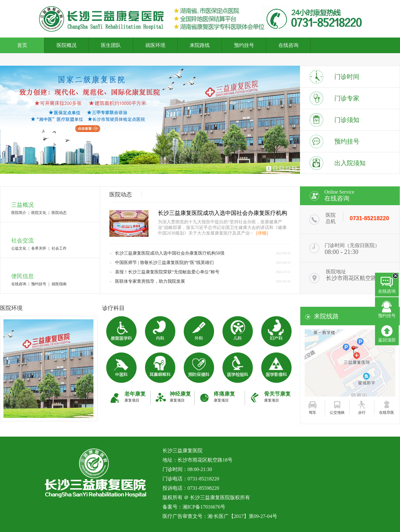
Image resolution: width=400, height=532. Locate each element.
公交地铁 (337, 413)
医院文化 (39, 213)
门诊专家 (347, 98)
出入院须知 (350, 163)
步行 (362, 413)
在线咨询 (288, 45)
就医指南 (59, 284)
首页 (22, 45)
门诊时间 (347, 77)
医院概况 (67, 45)
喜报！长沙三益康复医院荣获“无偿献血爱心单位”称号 (167, 272)
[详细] (262, 233)
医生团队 (111, 45)
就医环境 (155, 45)
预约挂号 (244, 45)
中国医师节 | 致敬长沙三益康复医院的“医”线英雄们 (164, 263)
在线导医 (387, 413)
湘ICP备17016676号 (204, 507)
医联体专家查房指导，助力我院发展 (150, 281)
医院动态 (59, 213)
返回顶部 (387, 334)
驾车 (312, 413)
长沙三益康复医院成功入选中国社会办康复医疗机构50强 (170, 253)
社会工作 (59, 248)
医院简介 (19, 213)
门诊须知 (347, 120)
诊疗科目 (113, 308)
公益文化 (19, 248)
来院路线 (200, 45)
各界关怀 (39, 248)
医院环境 (11, 308)
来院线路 (326, 316)
